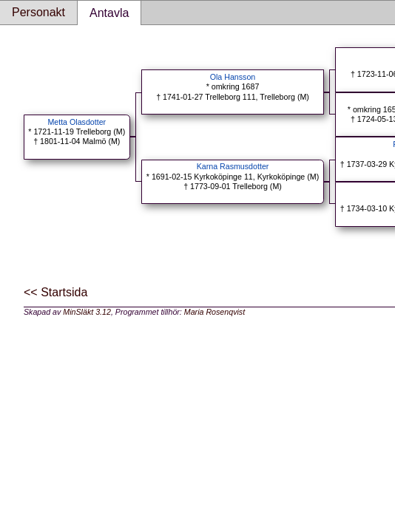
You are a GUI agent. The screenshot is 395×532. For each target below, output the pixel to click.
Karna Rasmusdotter (233, 166)
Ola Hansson (233, 77)
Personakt (38, 12)
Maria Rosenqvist (215, 312)
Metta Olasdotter (77, 122)
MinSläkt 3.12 (87, 312)
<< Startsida (55, 292)
